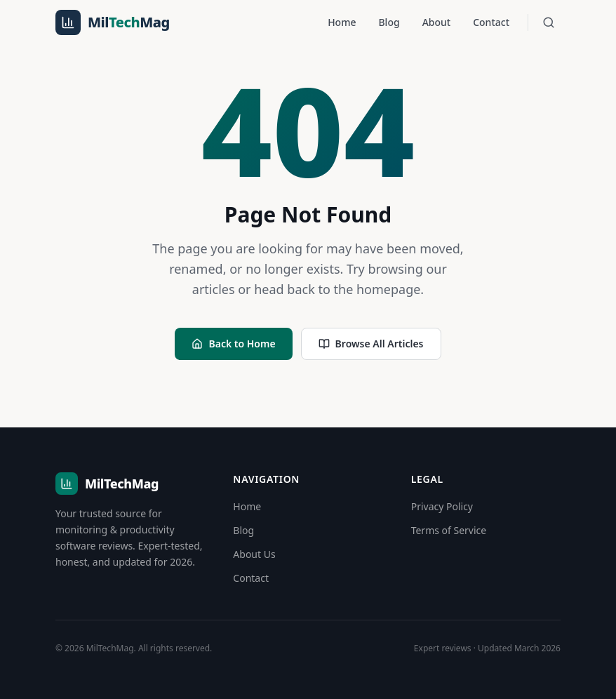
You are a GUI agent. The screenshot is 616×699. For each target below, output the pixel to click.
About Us (254, 554)
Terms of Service (449, 530)
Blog (389, 22)
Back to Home (233, 344)
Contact (491, 22)
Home (342, 22)
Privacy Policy (442, 506)
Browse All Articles (371, 344)
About (437, 22)
